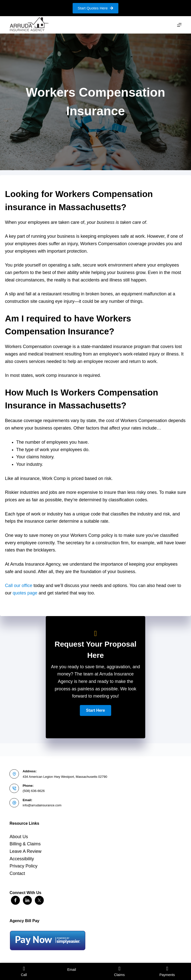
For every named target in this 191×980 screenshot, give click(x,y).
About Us (19, 837)
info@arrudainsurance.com (42, 805)
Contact (17, 873)
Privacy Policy (23, 866)
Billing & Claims (25, 844)
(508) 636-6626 (34, 791)
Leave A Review (25, 851)
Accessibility (22, 859)
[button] (95, 710)
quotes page (25, 593)
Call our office (19, 586)
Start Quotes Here (95, 8)
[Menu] (179, 25)
